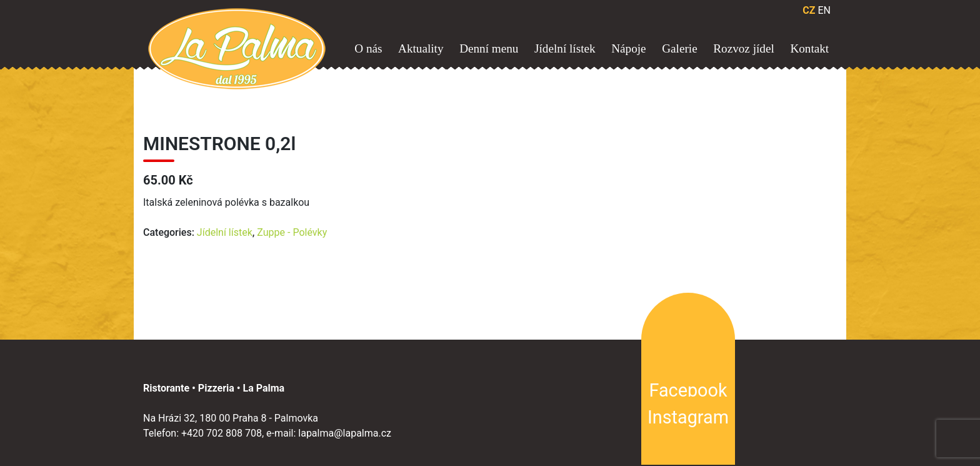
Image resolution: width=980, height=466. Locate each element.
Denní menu (489, 48)
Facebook (688, 390)
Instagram (688, 417)
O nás (368, 48)
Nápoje (628, 48)
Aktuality (421, 48)
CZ (809, 10)
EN (824, 10)
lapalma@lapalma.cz (345, 433)
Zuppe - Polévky (292, 232)
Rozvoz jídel (744, 48)
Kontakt (809, 48)
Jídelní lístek (565, 48)
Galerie (679, 48)
